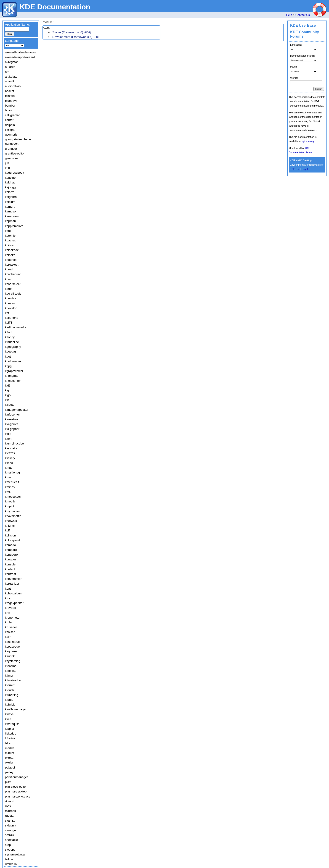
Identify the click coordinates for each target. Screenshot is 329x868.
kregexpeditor (14, 603)
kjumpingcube (14, 443)
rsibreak (10, 811)
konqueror (12, 555)
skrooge (10, 830)
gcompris (11, 135)
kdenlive (11, 298)
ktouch (9, 690)
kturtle (9, 700)
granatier (11, 149)
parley (9, 772)
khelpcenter (13, 381)
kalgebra (11, 197)
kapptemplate (14, 226)
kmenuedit (12, 482)
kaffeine (10, 178)
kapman (10, 221)
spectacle (11, 840)
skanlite (10, 821)
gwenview (12, 158)
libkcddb (11, 733)
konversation (14, 579)
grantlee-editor (15, 153)
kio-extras (12, 419)
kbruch (10, 269)
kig (7, 390)
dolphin (10, 125)
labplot (9, 729)
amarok (10, 67)
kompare (11, 550)
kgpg (8, 366)
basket (9, 91)
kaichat (10, 182)
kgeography (13, 347)
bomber (10, 106)
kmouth (10, 501)
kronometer (13, 618)
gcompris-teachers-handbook (18, 141)
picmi (9, 782)
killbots (10, 405)
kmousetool (13, 497)
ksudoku (11, 656)
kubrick (10, 705)
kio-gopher (12, 429)
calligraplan (13, 115)
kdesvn (10, 303)
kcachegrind (13, 274)
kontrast (10, 574)
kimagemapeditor (17, 410)
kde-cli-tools (13, 294)
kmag (9, 468)
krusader (11, 627)
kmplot (9, 506)
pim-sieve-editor (16, 787)
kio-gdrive (12, 424)
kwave (9, 714)
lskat (8, 743)
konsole (10, 564)
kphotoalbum (14, 593)
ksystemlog (13, 661)
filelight (10, 130)
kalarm (10, 192)
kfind (8, 332)
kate (8, 231)
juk (7, 163)
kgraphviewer (14, 371)
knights (10, 526)
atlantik (10, 81)
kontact (10, 569)
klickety (10, 458)
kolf (7, 530)
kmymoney (12, 511)
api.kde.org (308, 141)
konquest (11, 559)
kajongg (10, 187)
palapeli (10, 767)
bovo (8, 110)
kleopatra (11, 448)
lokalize (10, 738)
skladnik (11, 825)
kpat (8, 589)
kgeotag (10, 352)
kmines (10, 487)
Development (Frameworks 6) (72, 37)
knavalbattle (13, 516)
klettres (10, 453)
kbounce (11, 260)
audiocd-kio (13, 86)
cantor (9, 120)
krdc (8, 598)
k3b (8, 168)
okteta (9, 758)
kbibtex (10, 245)
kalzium (10, 202)
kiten (8, 439)
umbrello (11, 864)
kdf (7, 313)
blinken (10, 96)
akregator (11, 62)
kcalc (8, 279)
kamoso (10, 211)
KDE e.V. (295, 169)
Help (289, 15)
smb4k (9, 835)
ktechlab (11, 671)
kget (8, 357)
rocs (8, 806)
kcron (9, 289)
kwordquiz (12, 724)
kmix (8, 492)
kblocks (10, 255)
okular (9, 762)
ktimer (9, 676)
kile (7, 400)
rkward (10, 801)
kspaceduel (13, 647)
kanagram (12, 216)
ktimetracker (13, 680)
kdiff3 (9, 323)
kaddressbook (15, 173)
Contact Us (303, 15)
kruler (9, 622)
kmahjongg (12, 472)
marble (10, 748)
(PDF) (88, 32)
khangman (12, 376)
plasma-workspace (18, 796)
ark (7, 72)
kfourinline (12, 342)
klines (9, 463)
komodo (10, 545)
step (8, 845)
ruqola (9, 816)
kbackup (11, 240)
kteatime (11, 666)
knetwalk (11, 521)
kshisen (10, 632)
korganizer (12, 584)
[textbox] (17, 29)
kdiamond (12, 318)
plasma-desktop (16, 791)
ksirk (8, 637)
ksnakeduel (13, 642)
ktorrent (10, 685)
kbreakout (12, 265)
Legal (305, 169)
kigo (8, 395)
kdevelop (11, 308)
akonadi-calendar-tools (20, 52)
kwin (8, 719)
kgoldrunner (13, 361)
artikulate (11, 77)
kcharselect (13, 284)
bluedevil (11, 101)
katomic (10, 236)
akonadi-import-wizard (20, 57)
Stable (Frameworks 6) (68, 32)
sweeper (11, 850)
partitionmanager (16, 777)
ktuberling (12, 695)
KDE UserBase (303, 25)
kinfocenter (12, 414)
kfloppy (10, 337)
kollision (10, 535)
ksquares (11, 651)
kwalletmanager (16, 709)
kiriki (8, 434)
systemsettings (15, 854)
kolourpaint (12, 540)
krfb (8, 613)
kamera (10, 207)
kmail (9, 477)
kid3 (8, 386)
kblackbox (12, 250)
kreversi (10, 608)
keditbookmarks (16, 327)
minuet (10, 753)
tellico (9, 859)
